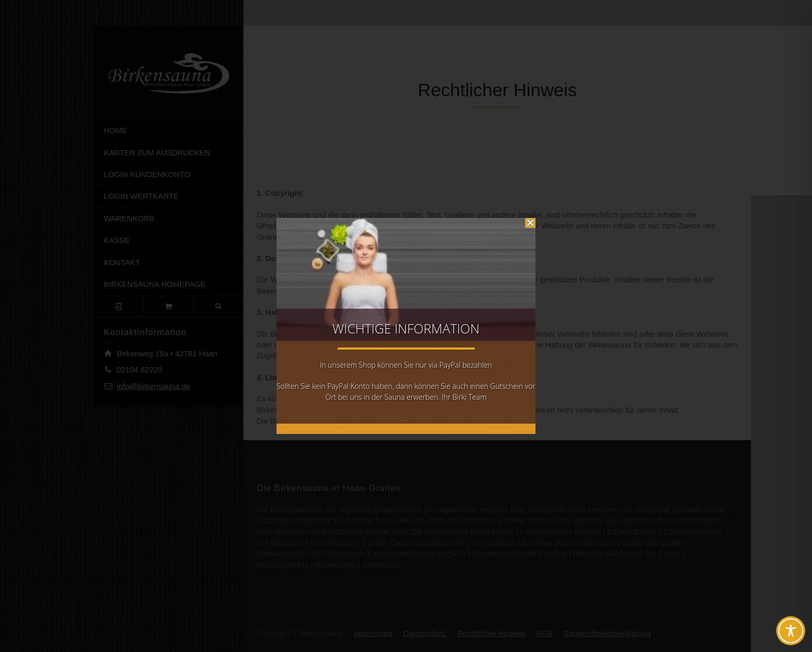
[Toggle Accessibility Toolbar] (791, 631)
